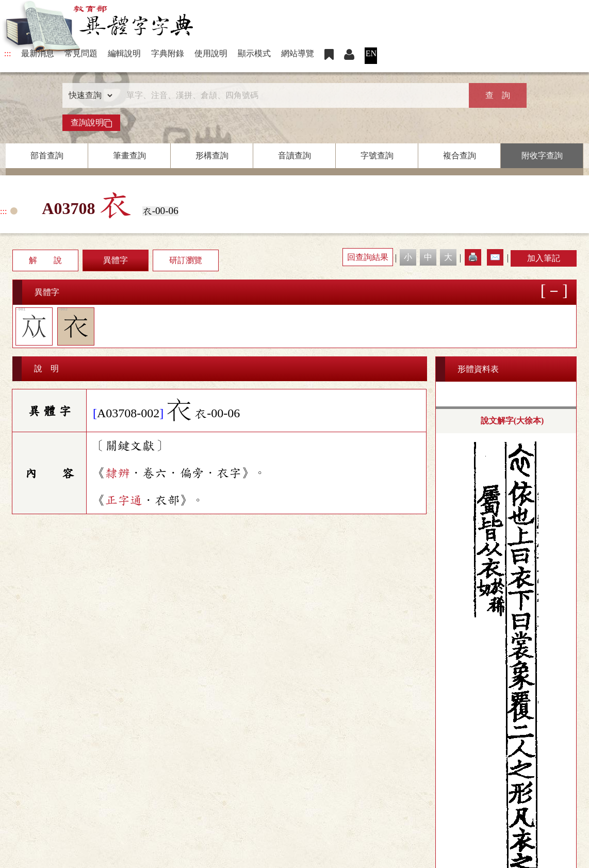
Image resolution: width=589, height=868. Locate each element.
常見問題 (81, 53)
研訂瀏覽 (186, 260)
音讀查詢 (294, 155)
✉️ (495, 257)
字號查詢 (377, 155)
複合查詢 (460, 155)
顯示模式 (254, 53)
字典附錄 (168, 53)
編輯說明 (124, 53)
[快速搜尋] (291, 95)
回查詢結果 (368, 257)
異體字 (116, 260)
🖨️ (473, 257)
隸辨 (118, 473)
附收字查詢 (542, 155)
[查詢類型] (88, 95)
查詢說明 (91, 123)
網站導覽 (298, 53)
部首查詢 (47, 155)
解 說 (45, 260)
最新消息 (38, 53)
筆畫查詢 (129, 155)
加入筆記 (544, 258)
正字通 (124, 500)
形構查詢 (212, 155)
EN (371, 53)
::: (7, 53)
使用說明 (211, 53)
